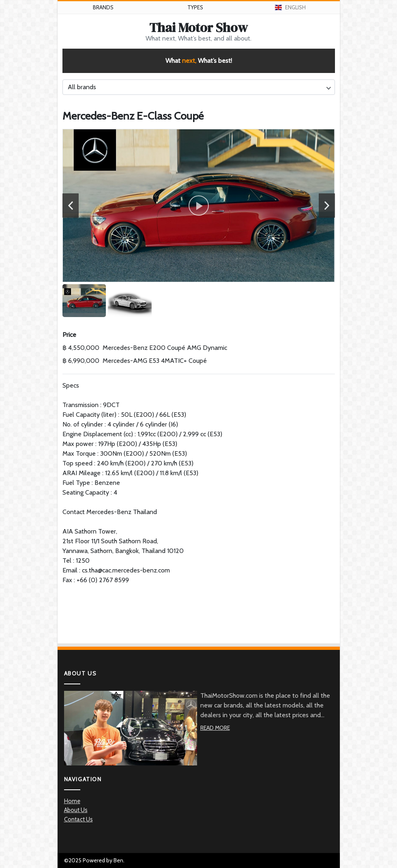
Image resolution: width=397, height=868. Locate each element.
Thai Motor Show (198, 28)
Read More (215, 728)
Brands (103, 7)
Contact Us (78, 819)
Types (195, 7)
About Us (76, 810)
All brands (82, 87)
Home (72, 801)
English (291, 7)
